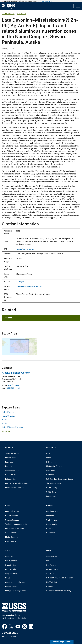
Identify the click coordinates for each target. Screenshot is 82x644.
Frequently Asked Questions (17, 483)
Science (9, 448)
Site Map (50, 574)
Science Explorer (12, 453)
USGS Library (52, 488)
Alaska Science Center (16, 373)
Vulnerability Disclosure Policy (59, 591)
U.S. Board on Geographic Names (60, 479)
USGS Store (51, 492)
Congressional (11, 574)
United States (8, 412)
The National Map (53, 483)
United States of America (12, 427)
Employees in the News (15, 528)
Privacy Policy (52, 569)
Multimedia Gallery (54, 466)
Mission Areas (11, 458)
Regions (8, 466)
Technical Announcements (16, 524)
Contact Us (51, 533)
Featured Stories (12, 511)
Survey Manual (11, 561)
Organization (10, 565)
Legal (49, 551)
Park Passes (51, 496)
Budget (8, 578)
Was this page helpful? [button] (62, 642)
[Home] (8, 8)
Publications (8, 13)
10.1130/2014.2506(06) (26, 249)
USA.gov (50, 586)
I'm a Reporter (11, 541)
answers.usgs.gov (9, 637)
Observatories (11, 475)
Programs (9, 462)
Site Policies (51, 565)
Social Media (52, 524)
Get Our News (11, 533)
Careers (49, 528)
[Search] (71, 6)
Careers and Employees (15, 582)
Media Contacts (12, 537)
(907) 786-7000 (15, 385)
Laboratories (10, 479)
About (8, 551)
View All (6, 431)
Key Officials (10, 569)
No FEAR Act (52, 582)
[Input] (59, 6)
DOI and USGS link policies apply (60, 578)
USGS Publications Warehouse (29, 286)
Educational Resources (15, 488)
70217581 (20, 282)
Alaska (5, 420)
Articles (22, 13)
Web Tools (50, 471)
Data (48, 453)
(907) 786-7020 (13, 388)
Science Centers (12, 471)
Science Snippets (12, 520)
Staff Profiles (52, 520)
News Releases (11, 516)
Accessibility (52, 556)
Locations (50, 516)
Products (51, 448)
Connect (8, 318)
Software (50, 475)
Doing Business (11, 586)
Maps (49, 458)
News (8, 506)
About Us (9, 556)
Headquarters (52, 511)
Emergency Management (15, 591)
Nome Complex (8, 416)
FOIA (48, 561)
